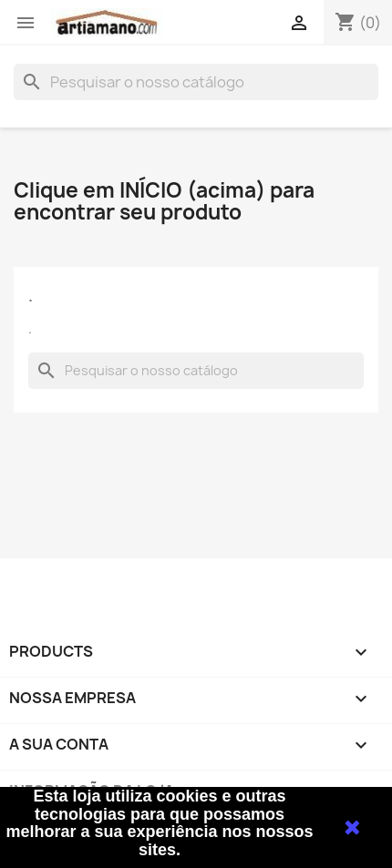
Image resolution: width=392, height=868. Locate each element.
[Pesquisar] (196, 82)
